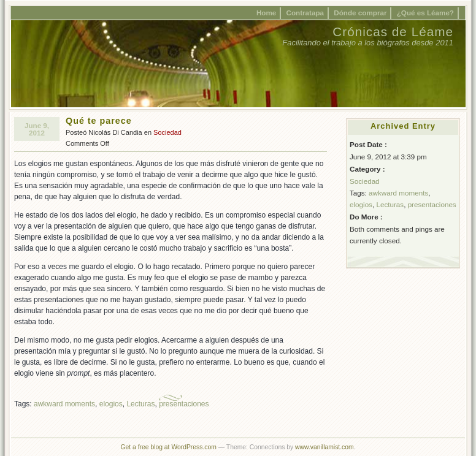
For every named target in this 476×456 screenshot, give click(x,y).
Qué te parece (99, 121)
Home (266, 13)
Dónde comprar (360, 13)
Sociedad (167, 132)
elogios (111, 404)
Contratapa (305, 13)
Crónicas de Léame (393, 32)
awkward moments (64, 404)
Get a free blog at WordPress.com (168, 447)
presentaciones (184, 404)
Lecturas (140, 404)
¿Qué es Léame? (425, 13)
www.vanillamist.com (324, 447)
